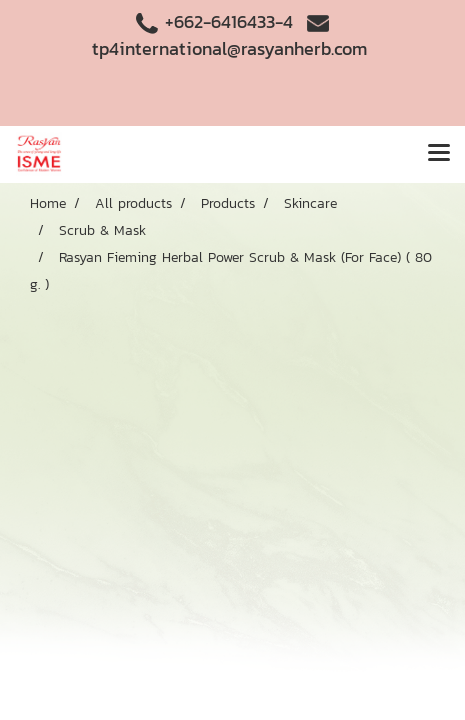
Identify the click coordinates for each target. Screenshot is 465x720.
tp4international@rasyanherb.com (229, 48)
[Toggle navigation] (439, 154)
